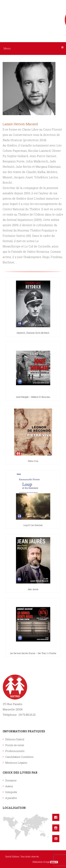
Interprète (11, 792)
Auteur (9, 786)
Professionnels (15, 751)
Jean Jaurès (33, 589)
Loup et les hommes (33, 525)
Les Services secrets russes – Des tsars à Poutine (33, 653)
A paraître (11, 798)
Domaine (11, 780)
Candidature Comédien (19, 757)
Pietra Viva (33, 461)
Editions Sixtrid (15, 739)
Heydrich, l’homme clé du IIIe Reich (33, 333)
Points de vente (15, 745)
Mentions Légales (16, 763)
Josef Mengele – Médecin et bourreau (33, 397)
